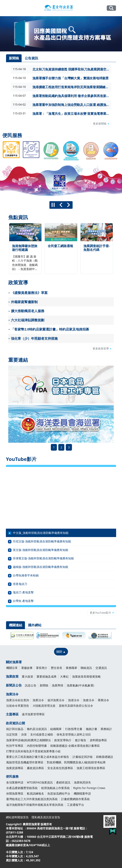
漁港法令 (74, 700)
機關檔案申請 (82, 793)
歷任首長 (57, 668)
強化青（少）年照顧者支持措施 (34, 338)
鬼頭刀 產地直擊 (23, 592)
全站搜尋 (111, 8)
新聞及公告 (14, 685)
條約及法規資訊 (37, 729)
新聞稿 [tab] (14, 58)
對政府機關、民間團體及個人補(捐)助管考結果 (76, 762)
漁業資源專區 (15, 768)
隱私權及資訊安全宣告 (46, 817)
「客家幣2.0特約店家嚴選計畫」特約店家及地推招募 (50, 329)
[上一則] (61, 205)
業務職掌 (71, 668)
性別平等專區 (15, 746)
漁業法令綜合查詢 (18, 700)
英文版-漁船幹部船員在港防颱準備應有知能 (41, 550)
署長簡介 (42, 668)
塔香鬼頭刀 (20, 584)
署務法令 (103, 700)
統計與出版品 (15, 729)
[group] (61, 181)
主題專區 (12, 714)
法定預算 (12, 734)
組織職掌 (56, 729)
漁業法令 (12, 694)
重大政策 (27, 676)
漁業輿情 (58, 685)
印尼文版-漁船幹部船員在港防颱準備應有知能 (42, 541)
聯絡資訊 (86, 668)
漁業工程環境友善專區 (91, 768)
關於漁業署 (14, 662)
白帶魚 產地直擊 (23, 601)
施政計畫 (91, 729)
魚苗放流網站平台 (59, 793)
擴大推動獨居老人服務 (28, 311)
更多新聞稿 (100, 124)
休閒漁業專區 (15, 793)
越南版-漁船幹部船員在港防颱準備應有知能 (41, 567)
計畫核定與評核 (83, 757)
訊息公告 (31, 685)
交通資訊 (101, 668)
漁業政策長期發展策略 (86, 676)
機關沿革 (12, 668)
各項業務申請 (15, 782)
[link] (61, 34)
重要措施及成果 (47, 676)
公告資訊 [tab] (31, 58)
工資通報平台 (75, 805)
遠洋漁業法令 (56, 700)
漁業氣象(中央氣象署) (80, 685)
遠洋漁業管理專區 (33, 714)
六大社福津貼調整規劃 (28, 320)
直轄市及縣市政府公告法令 (76, 706)
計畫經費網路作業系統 (75, 799)
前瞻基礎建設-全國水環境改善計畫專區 (75, 746)
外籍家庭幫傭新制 (24, 302)
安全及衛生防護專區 (60, 768)
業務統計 (106, 729)
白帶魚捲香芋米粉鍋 (26, 575)
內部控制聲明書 (37, 746)
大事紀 (64, 676)
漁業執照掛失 (82, 782)
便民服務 (12, 776)
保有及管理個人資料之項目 (74, 734)
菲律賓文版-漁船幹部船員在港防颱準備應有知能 (43, 558)
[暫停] (53, 205)
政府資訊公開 (15, 723)
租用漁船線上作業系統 (55, 788)
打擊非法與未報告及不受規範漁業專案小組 (33, 751)
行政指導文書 (74, 729)
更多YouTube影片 (100, 613)
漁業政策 (12, 676)
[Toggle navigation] (8, 8)
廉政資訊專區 (35, 768)
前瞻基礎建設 (105, 757)
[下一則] (69, 205)
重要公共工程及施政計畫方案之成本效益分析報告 (38, 757)
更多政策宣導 (101, 348)
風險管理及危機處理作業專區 (25, 762)
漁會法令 (89, 700)
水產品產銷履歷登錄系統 (22, 788)
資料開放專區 (98, 740)
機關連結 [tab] (16, 625)
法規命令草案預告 (18, 706)
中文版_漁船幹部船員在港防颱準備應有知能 (41, 533)
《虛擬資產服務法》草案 (29, 293)
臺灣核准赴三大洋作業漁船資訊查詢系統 (32, 799)
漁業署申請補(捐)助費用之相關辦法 (29, 740)
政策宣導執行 (63, 740)
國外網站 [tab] (35, 625)
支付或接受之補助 (42, 734)
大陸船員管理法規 (44, 706)
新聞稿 (44, 685)
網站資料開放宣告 (17, 817)
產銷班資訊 (63, 782)
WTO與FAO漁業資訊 (40, 782)
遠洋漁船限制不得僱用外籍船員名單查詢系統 (35, 805)
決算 (24, 734)
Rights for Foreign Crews (89, 788)
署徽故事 (27, 668)
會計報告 (81, 740)
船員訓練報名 (35, 793)
